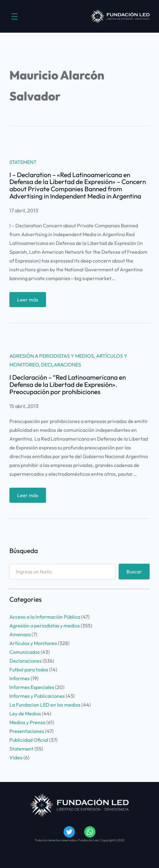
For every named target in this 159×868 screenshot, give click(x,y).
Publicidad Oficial (29, 740)
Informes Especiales (32, 687)
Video (16, 757)
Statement (23, 162)
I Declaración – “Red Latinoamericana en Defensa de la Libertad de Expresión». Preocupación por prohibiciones (68, 385)
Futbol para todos (29, 670)
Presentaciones (27, 731)
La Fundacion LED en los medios (45, 705)
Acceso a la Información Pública (45, 617)
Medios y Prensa (27, 722)
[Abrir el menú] (15, 16)
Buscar (134, 572)
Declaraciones (61, 365)
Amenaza (20, 634)
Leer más (30, 301)
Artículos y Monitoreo (33, 643)
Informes (20, 678)
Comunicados (25, 652)
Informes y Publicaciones (37, 696)
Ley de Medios (25, 713)
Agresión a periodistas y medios (52, 356)
